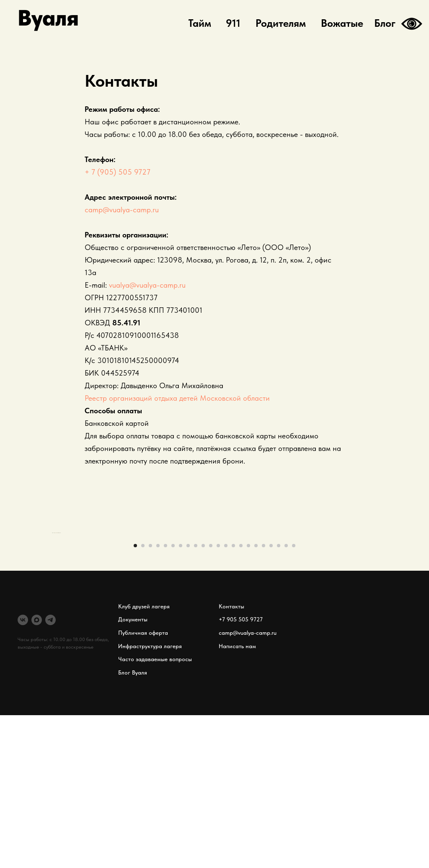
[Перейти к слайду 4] (158, 698)
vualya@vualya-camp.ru (147, 285)
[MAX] (37, 773)
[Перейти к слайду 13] (226, 698)
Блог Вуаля (133, 826)
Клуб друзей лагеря (144, 759)
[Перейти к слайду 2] (143, 698)
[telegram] (50, 773)
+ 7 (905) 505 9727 (118, 172)
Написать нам (237, 799)
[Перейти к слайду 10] (203, 698)
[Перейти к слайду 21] (286, 698)
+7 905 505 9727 (241, 773)
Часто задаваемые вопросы (155, 812)
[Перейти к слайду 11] (211, 698)
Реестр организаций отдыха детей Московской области (177, 398)
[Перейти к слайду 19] (271, 698)
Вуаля (48, 18)
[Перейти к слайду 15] (241, 698)
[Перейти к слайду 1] (135, 698)
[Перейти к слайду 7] (181, 698)
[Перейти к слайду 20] (279, 698)
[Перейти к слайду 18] (264, 698)
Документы (133, 773)
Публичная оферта (143, 786)
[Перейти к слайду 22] (294, 698)
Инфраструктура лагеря (150, 799)
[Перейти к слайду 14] (233, 698)
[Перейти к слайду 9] (196, 698)
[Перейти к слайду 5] (165, 698)
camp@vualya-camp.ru (122, 210)
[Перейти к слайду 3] (150, 698)
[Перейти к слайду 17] (256, 698)
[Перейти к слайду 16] (248, 698)
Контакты (231, 759)
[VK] (23, 773)
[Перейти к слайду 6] (173, 698)
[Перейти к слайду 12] (218, 698)
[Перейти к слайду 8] (188, 698)
